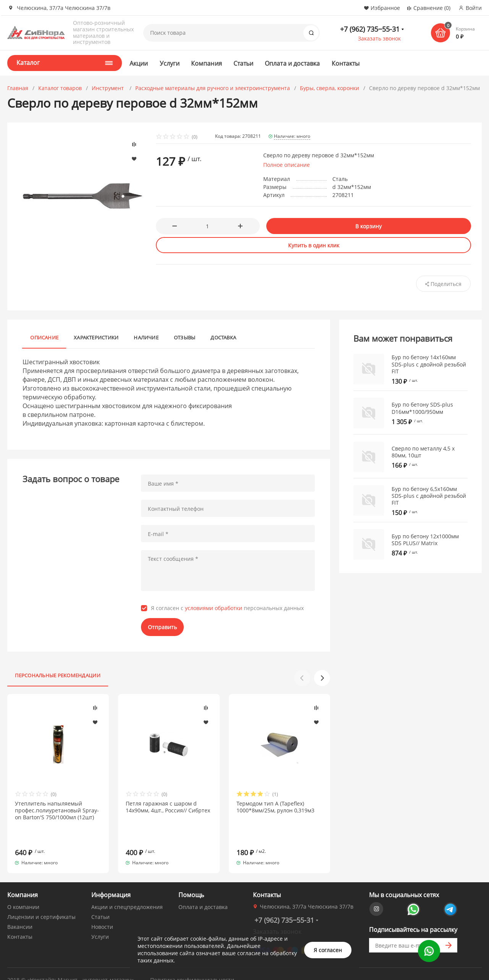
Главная (18, 88)
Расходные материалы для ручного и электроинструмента (213, 88)
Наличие (146, 337)
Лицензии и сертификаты (41, 903)
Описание (44, 337)
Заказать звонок (379, 38)
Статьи (243, 63)
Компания (206, 63)
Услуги (170, 63)
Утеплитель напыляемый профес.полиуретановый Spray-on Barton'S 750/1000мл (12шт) (57, 810)
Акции (139, 63)
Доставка (223, 337)
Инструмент (108, 88)
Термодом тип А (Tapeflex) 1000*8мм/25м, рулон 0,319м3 (275, 807)
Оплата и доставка (292, 63)
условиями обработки (214, 608)
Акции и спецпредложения (127, 893)
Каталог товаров (60, 88)
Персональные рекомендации (58, 675)
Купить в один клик (314, 245)
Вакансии (20, 913)
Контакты (346, 63)
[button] (322, 678)
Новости (102, 913)
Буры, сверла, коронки (330, 88)
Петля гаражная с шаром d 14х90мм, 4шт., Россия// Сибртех (168, 807)
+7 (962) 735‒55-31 (370, 29)
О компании (23, 893)
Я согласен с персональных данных (227, 608)
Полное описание (287, 165)
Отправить (162, 627)
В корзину (368, 226)
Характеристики (96, 337)
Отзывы (185, 337)
